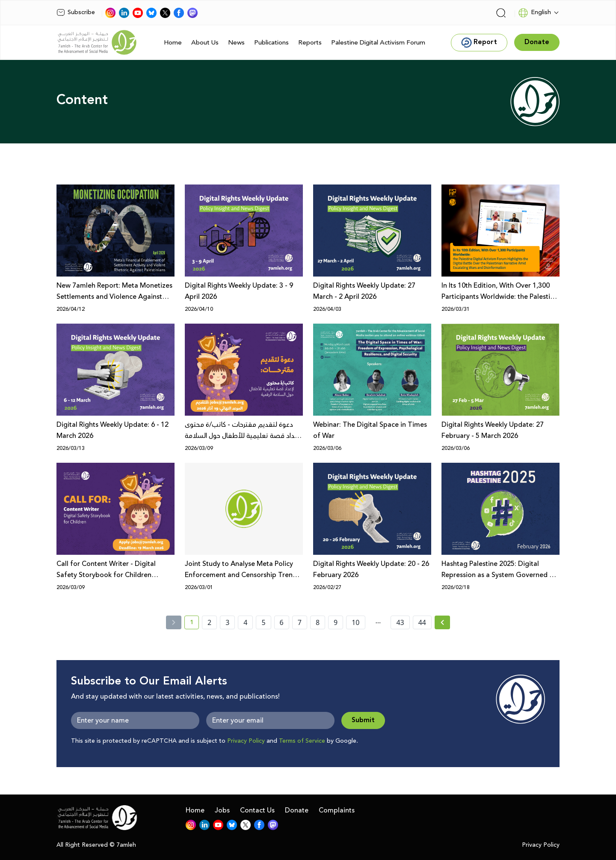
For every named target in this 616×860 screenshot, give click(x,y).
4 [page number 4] (245, 622)
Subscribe (76, 12)
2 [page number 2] (209, 622)
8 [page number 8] (318, 622)
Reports (310, 43)
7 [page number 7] (300, 622)
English (535, 13)
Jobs (222, 810)
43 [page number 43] (400, 622)
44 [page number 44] (422, 622)
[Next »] (443, 622)
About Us (205, 43)
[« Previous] (174, 622)
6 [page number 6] (282, 622)
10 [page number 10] (355, 622)
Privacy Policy (246, 741)
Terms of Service (302, 741)
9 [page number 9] (336, 622)
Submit (363, 720)
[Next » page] (442, 622)
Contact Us (257, 810)
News (236, 43)
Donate (297, 810)
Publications (271, 43)
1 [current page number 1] (194, 624)
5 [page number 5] (263, 622)
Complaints (337, 810)
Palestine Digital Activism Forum (378, 43)
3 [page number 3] (227, 622)
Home (173, 43)
